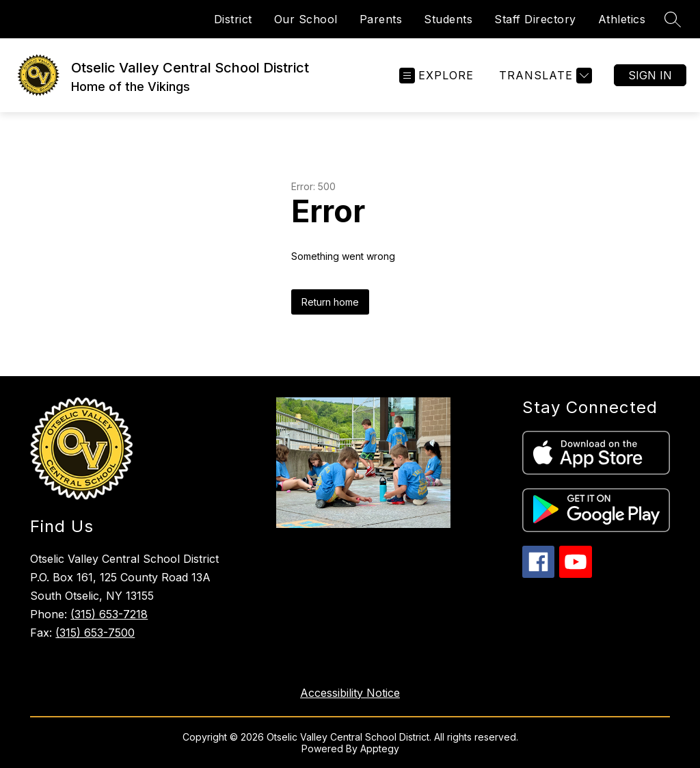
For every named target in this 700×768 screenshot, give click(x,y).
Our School (306, 19)
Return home (330, 302)
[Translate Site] (544, 76)
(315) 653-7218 (109, 614)
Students (448, 19)
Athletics (622, 19)
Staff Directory (535, 19)
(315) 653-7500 (95, 633)
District (233, 19)
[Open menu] (436, 76)
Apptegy (380, 749)
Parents (381, 19)
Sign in (650, 75)
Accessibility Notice (350, 693)
